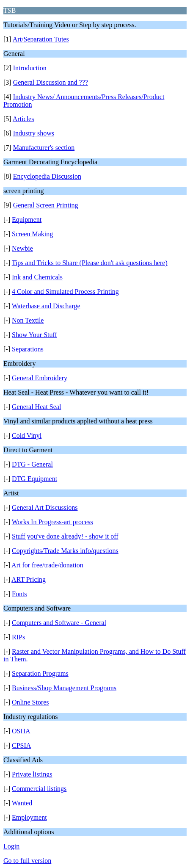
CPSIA (21, 745)
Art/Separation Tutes (41, 39)
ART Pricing (29, 579)
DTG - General (32, 464)
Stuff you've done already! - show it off (65, 536)
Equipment (27, 220)
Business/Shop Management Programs (64, 688)
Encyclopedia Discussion (47, 176)
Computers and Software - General (59, 623)
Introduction (30, 68)
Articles (23, 119)
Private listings (32, 774)
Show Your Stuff (34, 335)
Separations (28, 349)
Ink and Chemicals (37, 277)
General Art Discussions (45, 507)
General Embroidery (40, 378)
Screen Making (32, 234)
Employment (29, 817)
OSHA (21, 731)
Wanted (22, 803)
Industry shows (34, 133)
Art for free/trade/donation (47, 565)
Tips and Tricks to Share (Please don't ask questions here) (90, 263)
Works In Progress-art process (52, 522)
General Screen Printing (46, 205)
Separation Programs (40, 673)
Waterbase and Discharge (46, 306)
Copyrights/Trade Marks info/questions (65, 551)
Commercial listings (39, 789)
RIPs (18, 637)
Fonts (19, 594)
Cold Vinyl (27, 435)
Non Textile (28, 320)
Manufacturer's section (44, 148)
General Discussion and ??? (51, 82)
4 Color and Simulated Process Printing (65, 292)
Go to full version (27, 861)
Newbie (22, 248)
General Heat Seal (36, 407)
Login (11, 846)
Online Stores (30, 702)
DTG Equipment (34, 479)
